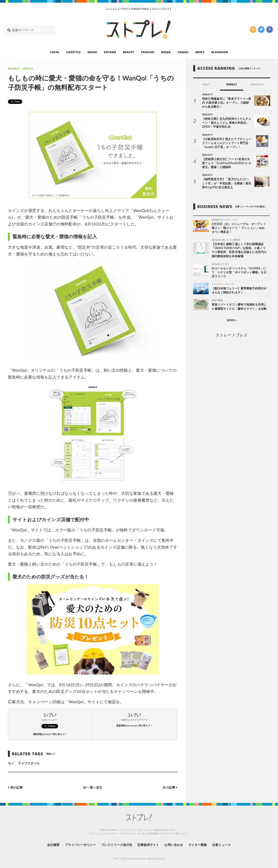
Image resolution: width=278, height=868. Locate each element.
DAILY (206, 84)
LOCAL (55, 52)
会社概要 (53, 845)
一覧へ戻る (93, 787)
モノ (11, 763)
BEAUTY (129, 52)
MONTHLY (257, 84)
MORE (232, 320)
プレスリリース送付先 (117, 845)
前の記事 (15, 787)
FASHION (148, 52)
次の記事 (170, 787)
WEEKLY (232, 84)
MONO (92, 52)
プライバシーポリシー (80, 845)
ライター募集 (198, 845)
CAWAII (183, 52)
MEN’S (200, 52)
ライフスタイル (29, 763)
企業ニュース (222, 845)
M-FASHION (220, 52)
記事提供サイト (148, 845)
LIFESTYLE (73, 52)
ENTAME (110, 52)
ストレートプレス (232, 335)
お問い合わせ (174, 845)
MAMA (166, 52)
